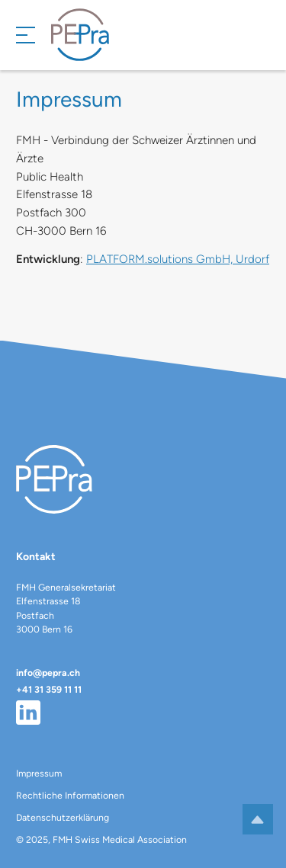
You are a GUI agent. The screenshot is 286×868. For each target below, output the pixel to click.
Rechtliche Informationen (70, 795)
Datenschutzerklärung (63, 817)
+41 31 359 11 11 (49, 689)
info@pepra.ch (48, 673)
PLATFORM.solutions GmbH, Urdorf (178, 259)
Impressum (39, 773)
